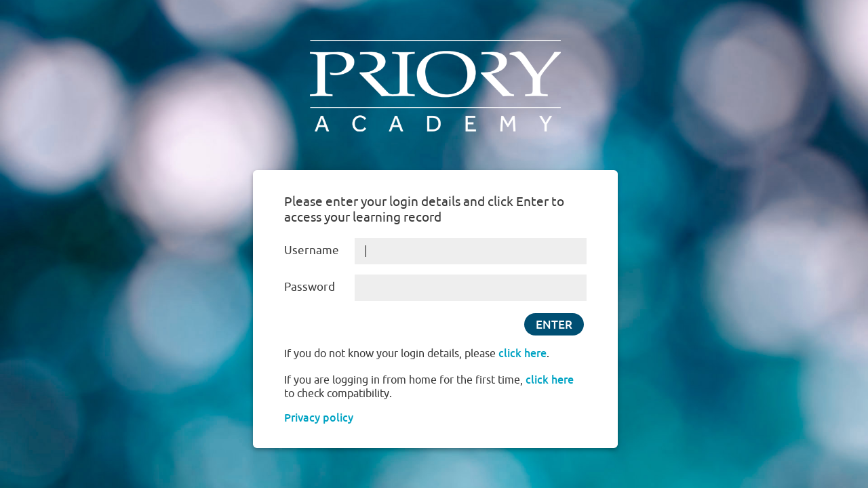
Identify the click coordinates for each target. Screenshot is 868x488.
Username (312, 250)
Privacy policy (319, 418)
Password (310, 286)
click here (522, 353)
